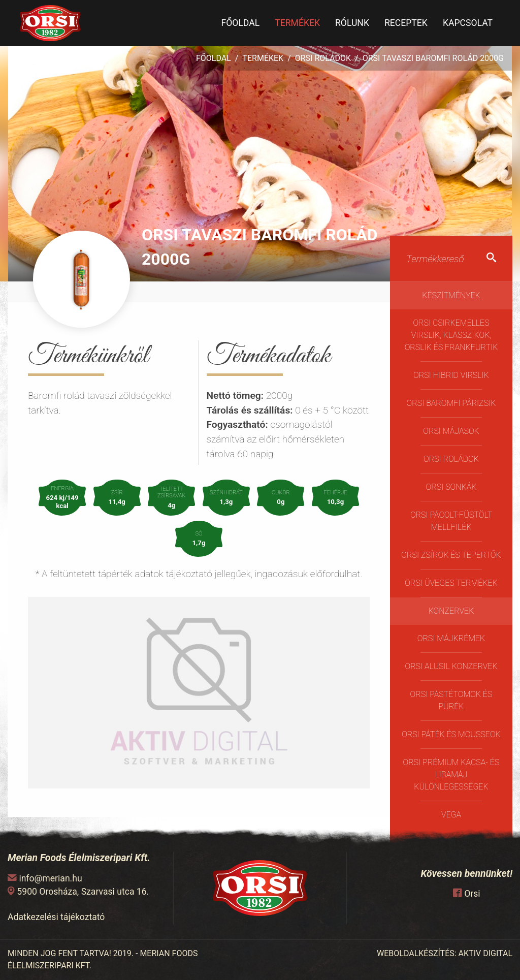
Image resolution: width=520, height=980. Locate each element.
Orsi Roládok (323, 58)
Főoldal (240, 23)
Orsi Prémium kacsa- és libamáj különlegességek (451, 774)
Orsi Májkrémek (451, 638)
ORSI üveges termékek (451, 583)
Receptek (406, 23)
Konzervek (451, 611)
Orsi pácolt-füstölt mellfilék (451, 521)
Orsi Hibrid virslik (451, 375)
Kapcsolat (468, 23)
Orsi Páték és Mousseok (451, 734)
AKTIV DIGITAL (485, 953)
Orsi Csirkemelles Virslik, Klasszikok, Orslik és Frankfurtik (451, 335)
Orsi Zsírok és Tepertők (451, 555)
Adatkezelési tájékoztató (56, 917)
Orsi (472, 894)
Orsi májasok (451, 431)
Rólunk (352, 23)
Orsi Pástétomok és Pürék (451, 700)
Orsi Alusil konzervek (451, 666)
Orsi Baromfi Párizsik (451, 403)
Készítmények (451, 295)
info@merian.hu (50, 878)
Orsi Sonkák (451, 487)
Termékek (297, 23)
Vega (451, 815)
